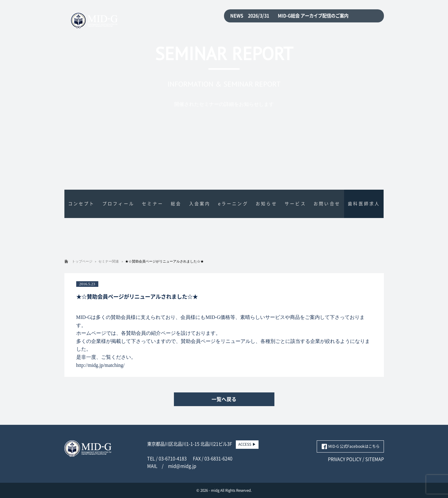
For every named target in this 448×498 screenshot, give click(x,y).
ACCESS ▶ (247, 444)
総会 (176, 204)
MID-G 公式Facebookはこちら (354, 446)
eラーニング (233, 204)
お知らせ (266, 204)
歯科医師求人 (364, 204)
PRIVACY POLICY (345, 459)
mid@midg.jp (182, 466)
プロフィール (118, 204)
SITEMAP (375, 459)
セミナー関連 (109, 261)
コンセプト (82, 204)
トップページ (82, 261)
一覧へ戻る (224, 399)
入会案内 (200, 204)
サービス (295, 204)
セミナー (153, 204)
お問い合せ (327, 204)
